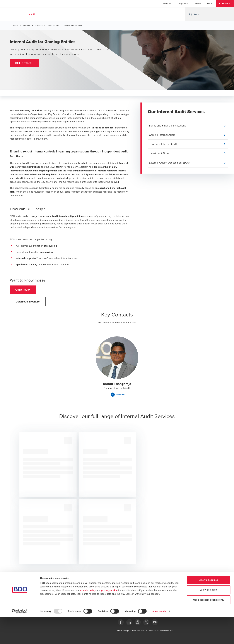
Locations (166, 4)
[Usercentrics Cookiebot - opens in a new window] (20, 638)
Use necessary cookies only (209, 626)
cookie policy (88, 617)
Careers (197, 4)
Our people (182, 4)
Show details (159, 638)
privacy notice (109, 617)
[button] (225, 4)
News (210, 4)
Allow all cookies (209, 607)
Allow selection (209, 617)
